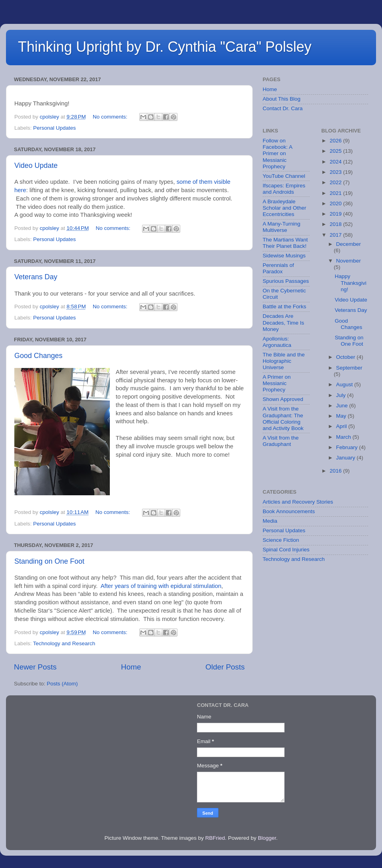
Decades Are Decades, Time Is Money (283, 322)
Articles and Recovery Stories (298, 502)
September (349, 368)
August (345, 384)
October (347, 357)
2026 (336, 141)
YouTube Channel (284, 176)
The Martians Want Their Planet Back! (285, 243)
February (348, 447)
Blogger (267, 838)
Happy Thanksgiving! (351, 283)
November (349, 261)
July (342, 395)
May (342, 416)
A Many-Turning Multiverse (282, 227)
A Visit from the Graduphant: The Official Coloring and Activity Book (283, 418)
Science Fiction (281, 540)
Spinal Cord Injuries (286, 550)
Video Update (36, 165)
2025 (336, 151)
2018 (336, 224)
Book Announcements (289, 511)
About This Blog (282, 99)
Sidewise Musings (284, 256)
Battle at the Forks (285, 307)
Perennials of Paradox (278, 268)
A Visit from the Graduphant (281, 441)
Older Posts (225, 667)
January (347, 458)
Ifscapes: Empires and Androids (284, 189)
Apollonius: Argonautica (277, 342)
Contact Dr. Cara (283, 108)
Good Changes (38, 356)
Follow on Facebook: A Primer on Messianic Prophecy (277, 154)
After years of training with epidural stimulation (161, 586)
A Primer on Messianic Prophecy (277, 383)
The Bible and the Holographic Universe (284, 361)
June (343, 406)
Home (131, 667)
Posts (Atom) (62, 684)
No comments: (111, 117)
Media (270, 521)
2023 (336, 172)
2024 (336, 162)
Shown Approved (283, 399)
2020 (336, 203)
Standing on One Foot (49, 561)
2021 (336, 193)
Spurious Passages (286, 281)
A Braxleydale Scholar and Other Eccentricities (285, 208)
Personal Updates (54, 128)
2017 (336, 235)
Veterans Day (36, 277)
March (344, 437)
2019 (336, 214)
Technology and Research (64, 643)
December (349, 244)
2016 (336, 471)
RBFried (215, 838)
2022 (336, 182)
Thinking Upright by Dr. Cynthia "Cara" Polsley (165, 47)
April (342, 426)
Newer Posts (35, 667)
